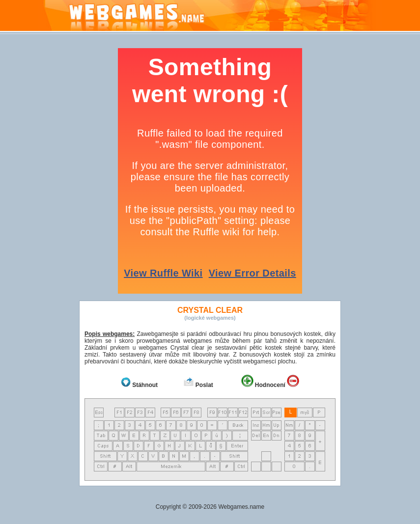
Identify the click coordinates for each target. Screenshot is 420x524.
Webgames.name (241, 507)
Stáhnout (145, 385)
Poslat (204, 385)
